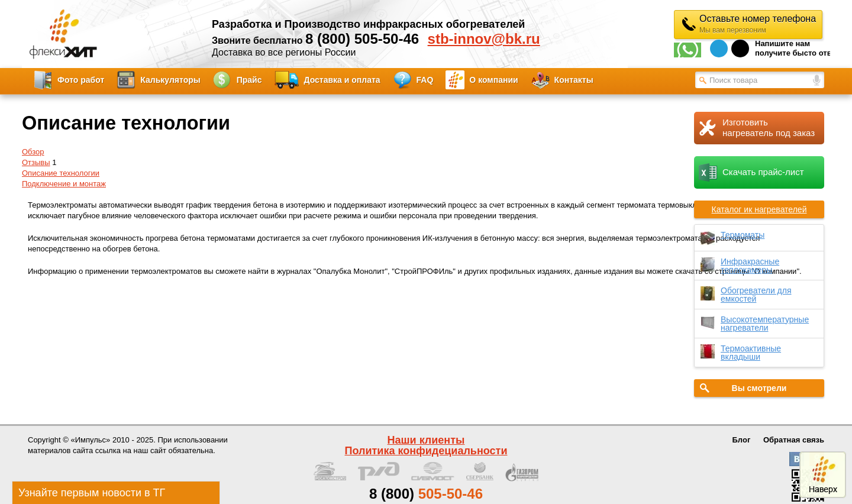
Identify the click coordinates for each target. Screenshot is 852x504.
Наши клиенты (426, 440)
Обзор (33, 152)
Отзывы (36, 162)
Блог (742, 440)
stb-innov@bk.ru (484, 39)
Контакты (574, 80)
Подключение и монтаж (64, 184)
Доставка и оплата (342, 80)
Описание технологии (61, 173)
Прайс (249, 80)
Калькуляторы (170, 80)
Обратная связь (794, 440)
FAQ (425, 80)
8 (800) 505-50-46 (362, 39)
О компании (493, 80)
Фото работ (81, 80)
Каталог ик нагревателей (759, 209)
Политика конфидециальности (426, 451)
